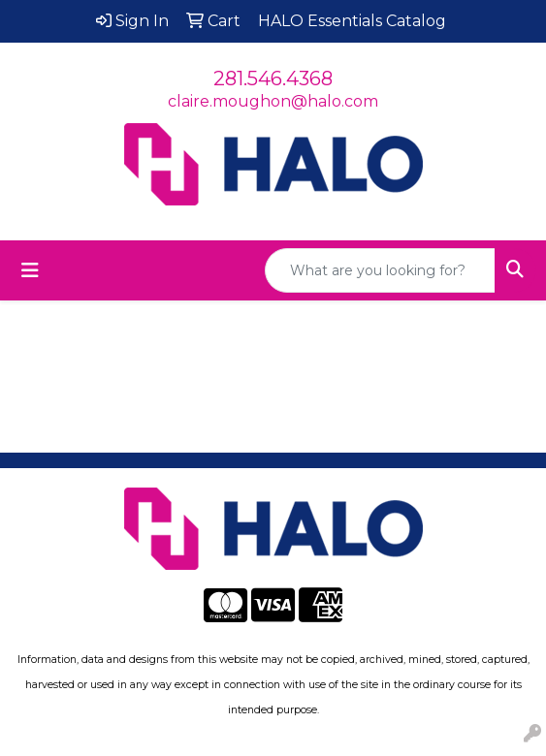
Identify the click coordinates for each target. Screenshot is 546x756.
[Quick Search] (380, 270)
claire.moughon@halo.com (273, 101)
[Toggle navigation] (30, 270)
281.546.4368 (273, 79)
